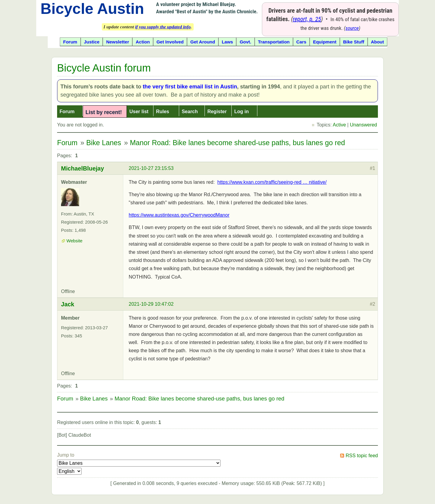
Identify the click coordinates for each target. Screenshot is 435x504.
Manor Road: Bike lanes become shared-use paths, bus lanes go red (237, 143)
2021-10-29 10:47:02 (151, 304)
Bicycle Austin (92, 9)
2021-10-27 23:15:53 (151, 168)
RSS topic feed (362, 456)
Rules (163, 112)
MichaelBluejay (82, 168)
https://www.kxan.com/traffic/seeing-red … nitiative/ (272, 182)
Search (190, 112)
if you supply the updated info (163, 27)
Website (74, 241)
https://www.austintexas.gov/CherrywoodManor (179, 215)
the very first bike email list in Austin (190, 87)
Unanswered (363, 125)
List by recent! (104, 112)
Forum (67, 112)
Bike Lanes (104, 143)
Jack (68, 304)
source (352, 28)
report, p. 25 (307, 19)
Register (217, 112)
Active (340, 125)
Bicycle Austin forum (104, 68)
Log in (241, 112)
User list (139, 112)
